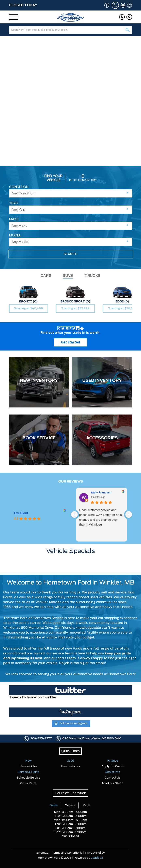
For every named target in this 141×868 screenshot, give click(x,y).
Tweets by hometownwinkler (33, 697)
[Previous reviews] (74, 514)
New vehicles (29, 766)
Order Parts (28, 783)
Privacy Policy (95, 853)
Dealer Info (113, 772)
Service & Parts (28, 772)
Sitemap (42, 853)
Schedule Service (29, 778)
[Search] (71, 30)
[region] (70, 101)
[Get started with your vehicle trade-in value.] (70, 342)
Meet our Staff (113, 783)
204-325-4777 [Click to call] (41, 739)
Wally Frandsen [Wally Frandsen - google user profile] (101, 492)
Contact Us (113, 778)
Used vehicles (70, 766)
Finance (113, 761)
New (29, 761)
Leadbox (97, 858)
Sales (54, 805)
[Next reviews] (129, 514)
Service (70, 805)
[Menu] (14, 17)
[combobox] (71, 30)
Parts (87, 805)
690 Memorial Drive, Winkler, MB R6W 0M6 (92, 739)
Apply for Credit (113, 766)
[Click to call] (122, 17)
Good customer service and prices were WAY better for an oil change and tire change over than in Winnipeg (101, 517)
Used (70, 761)
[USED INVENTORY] (102, 382)
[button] (5, 98)
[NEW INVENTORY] (39, 382)
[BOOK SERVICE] (39, 440)
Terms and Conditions (67, 853)
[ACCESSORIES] (102, 440)
